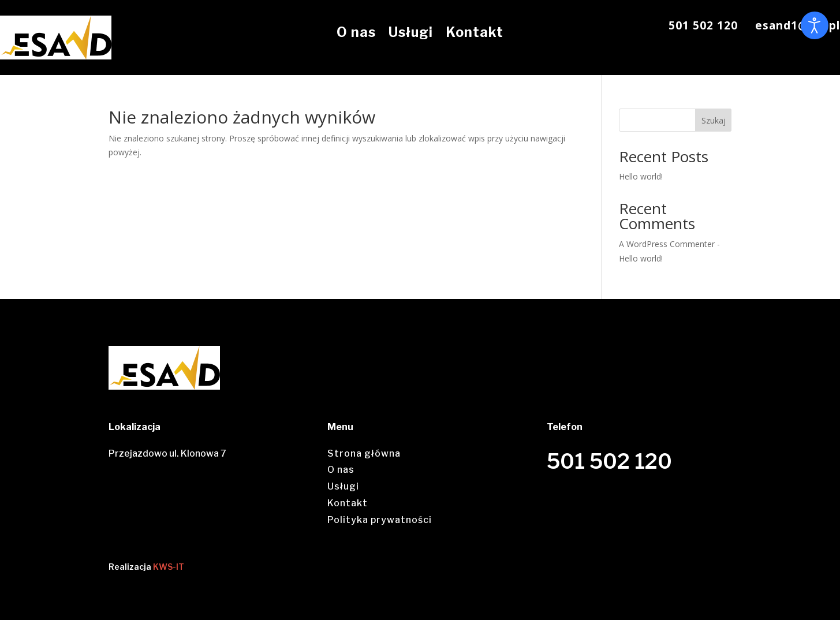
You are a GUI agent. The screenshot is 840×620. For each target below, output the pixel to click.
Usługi (411, 32)
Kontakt (475, 32)
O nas (356, 32)
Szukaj (714, 120)
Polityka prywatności (380, 520)
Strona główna (364, 453)
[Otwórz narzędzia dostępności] (815, 25)
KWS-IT (169, 567)
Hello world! (641, 176)
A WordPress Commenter (667, 244)
